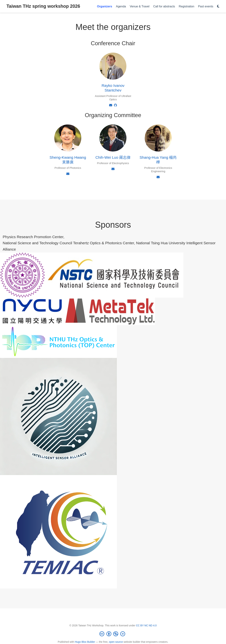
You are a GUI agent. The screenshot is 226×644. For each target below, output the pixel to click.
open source (116, 642)
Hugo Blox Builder (85, 642)
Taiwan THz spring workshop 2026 (43, 6)
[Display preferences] (218, 6)
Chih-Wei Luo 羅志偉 (113, 157)
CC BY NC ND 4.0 (146, 625)
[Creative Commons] (113, 634)
